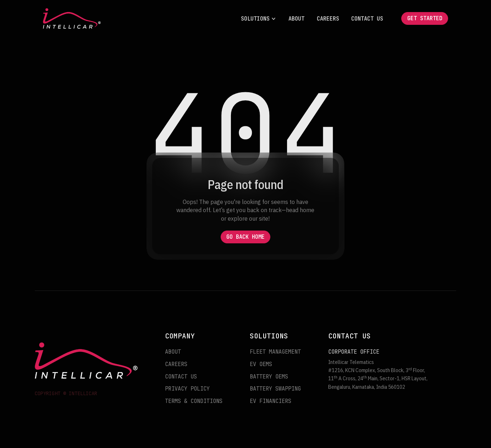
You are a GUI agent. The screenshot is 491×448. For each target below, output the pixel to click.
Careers (328, 19)
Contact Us (367, 19)
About (296, 19)
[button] (259, 19)
